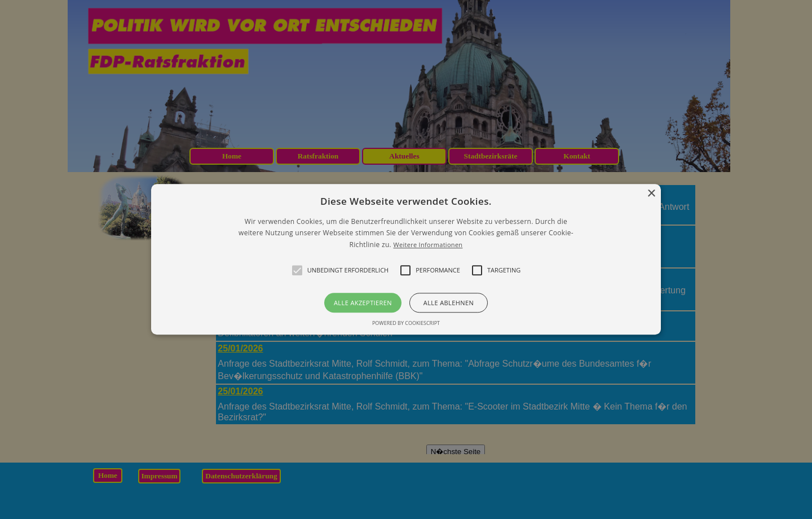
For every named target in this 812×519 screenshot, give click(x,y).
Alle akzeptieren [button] (363, 303)
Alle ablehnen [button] (449, 303)
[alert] (406, 259)
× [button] (651, 194)
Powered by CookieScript (406, 324)
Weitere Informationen (428, 245)
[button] (406, 259)
